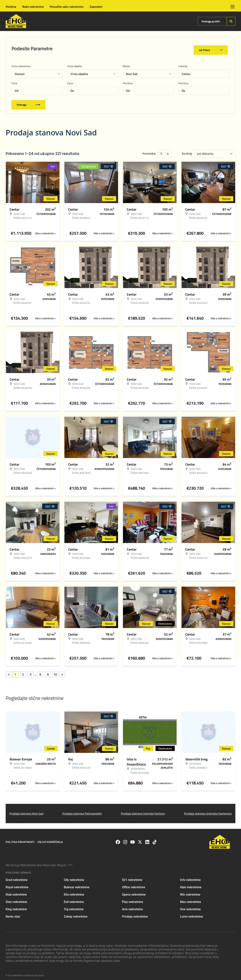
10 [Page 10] (55, 672)
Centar (186, 71)
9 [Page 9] (48, 672)
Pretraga (28, 102)
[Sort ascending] (161, 151)
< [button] (9, 672)
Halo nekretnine (191, 884)
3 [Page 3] (31, 672)
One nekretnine (190, 906)
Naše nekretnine (33, 7)
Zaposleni (96, 7)
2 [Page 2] (23, 672)
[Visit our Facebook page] (118, 839)
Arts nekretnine (132, 906)
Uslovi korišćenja (50, 839)
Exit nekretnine (74, 899)
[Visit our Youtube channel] (133, 839)
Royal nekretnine (17, 884)
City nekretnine (74, 877)
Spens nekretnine (134, 892)
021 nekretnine (132, 877)
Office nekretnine (134, 884)
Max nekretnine (191, 899)
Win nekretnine (190, 892)
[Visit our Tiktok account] (155, 839)
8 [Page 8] (40, 672)
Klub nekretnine (16, 892)
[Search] (231, 21)
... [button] (35, 672)
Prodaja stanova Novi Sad (26, 811)
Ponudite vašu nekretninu (67, 7)
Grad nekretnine (17, 877)
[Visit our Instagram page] (125, 839)
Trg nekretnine (74, 906)
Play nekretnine (133, 899)
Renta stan (13, 914)
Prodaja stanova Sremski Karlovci (143, 811)
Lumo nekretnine (191, 914)
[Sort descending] (168, 151)
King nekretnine (16, 906)
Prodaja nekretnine (135, 914)
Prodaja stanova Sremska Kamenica (208, 811)
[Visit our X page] (140, 839)
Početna (11, 7)
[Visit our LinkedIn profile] (147, 839)
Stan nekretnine (16, 899)
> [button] (62, 672)
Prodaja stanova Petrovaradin (82, 811)
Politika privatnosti (20, 839)
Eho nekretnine (74, 892)
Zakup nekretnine (76, 914)
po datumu (205, 151)
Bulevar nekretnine (77, 884)
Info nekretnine (190, 877)
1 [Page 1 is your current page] (15, 672)
